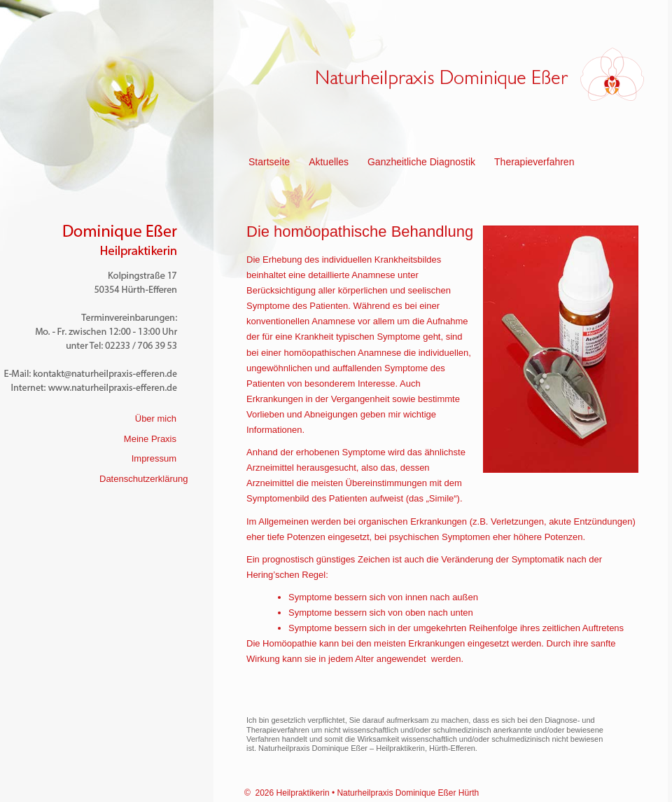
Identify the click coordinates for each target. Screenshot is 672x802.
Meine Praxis (150, 439)
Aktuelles (329, 162)
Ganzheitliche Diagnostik (421, 162)
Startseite (269, 162)
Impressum (154, 458)
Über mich (156, 419)
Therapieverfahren (534, 162)
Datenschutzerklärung (143, 479)
